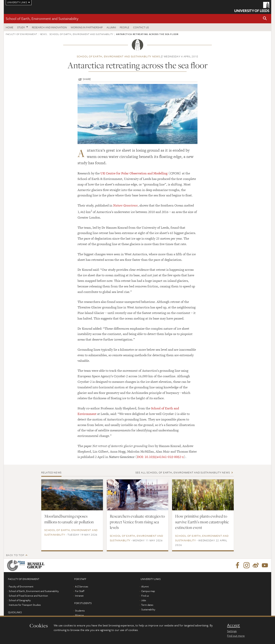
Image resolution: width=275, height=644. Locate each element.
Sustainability (148, 609)
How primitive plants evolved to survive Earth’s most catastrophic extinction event (202, 522)
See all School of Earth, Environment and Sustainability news (183, 472)
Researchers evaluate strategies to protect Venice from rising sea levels (137, 522)
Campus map (148, 591)
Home (10, 27)
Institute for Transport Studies (25, 605)
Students (80, 611)
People (125, 27)
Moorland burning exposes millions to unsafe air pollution (69, 519)
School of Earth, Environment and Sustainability (42, 18)
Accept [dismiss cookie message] (233, 625)
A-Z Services (82, 586)
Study (21, 27)
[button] (265, 19)
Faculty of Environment (21, 34)
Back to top (15, 555)
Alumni (111, 27)
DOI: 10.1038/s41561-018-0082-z (160, 457)
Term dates (147, 605)
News (43, 34)
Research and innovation (49, 27)
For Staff (80, 591)
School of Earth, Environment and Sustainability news (118, 56)
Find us (145, 596)
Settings (232, 631)
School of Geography (20, 600)
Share (87, 79)
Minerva (79, 615)
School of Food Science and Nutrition (28, 596)
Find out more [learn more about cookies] (236, 636)
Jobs (144, 600)
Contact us (141, 27)
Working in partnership (87, 27)
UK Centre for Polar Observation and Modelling (134, 173)
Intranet (79, 596)
